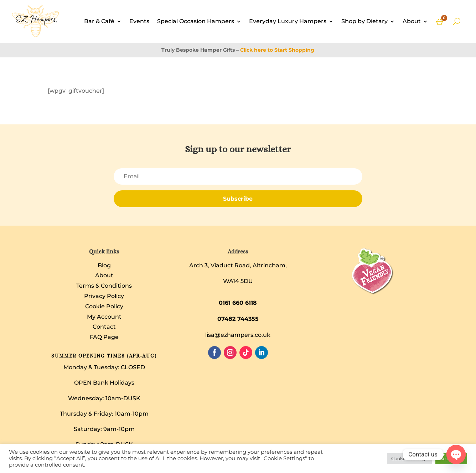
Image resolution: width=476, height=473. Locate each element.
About (412, 21)
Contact (104, 327)
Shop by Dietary (364, 21)
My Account (104, 317)
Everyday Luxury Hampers (288, 21)
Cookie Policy (104, 306)
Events (139, 21)
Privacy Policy (104, 296)
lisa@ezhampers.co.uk (238, 335)
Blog (104, 265)
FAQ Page (104, 337)
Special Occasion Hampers (196, 21)
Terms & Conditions (104, 286)
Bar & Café (99, 21)
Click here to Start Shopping (277, 50)
